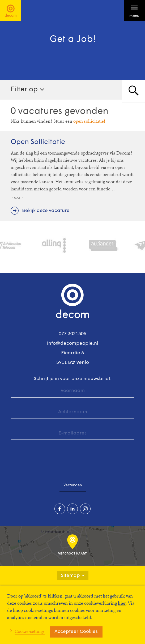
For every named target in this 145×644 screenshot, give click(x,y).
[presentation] (51, 458)
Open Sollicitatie (38, 142)
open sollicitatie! (89, 121)
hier (122, 603)
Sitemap (73, 576)
